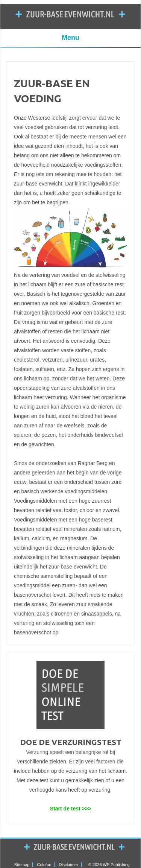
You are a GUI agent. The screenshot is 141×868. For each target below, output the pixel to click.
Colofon (44, 865)
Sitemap (22, 865)
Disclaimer (68, 865)
